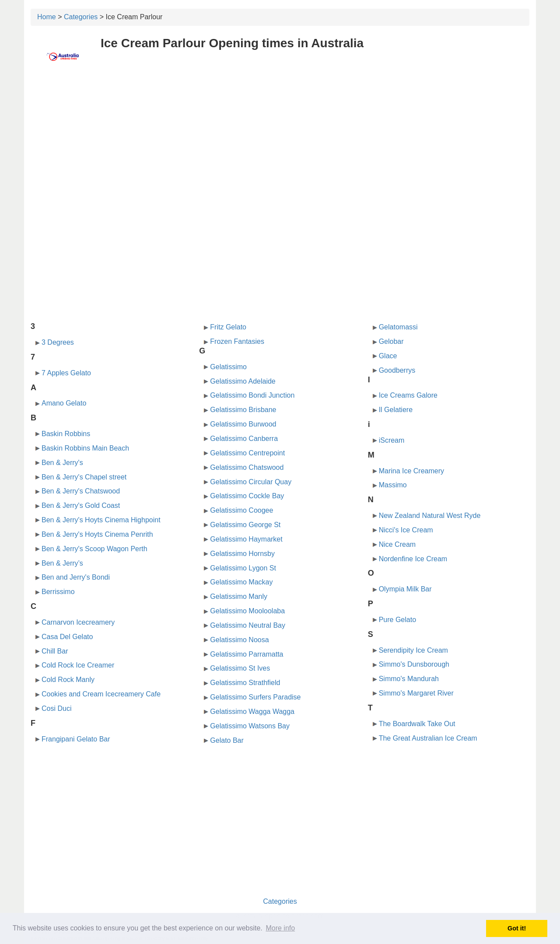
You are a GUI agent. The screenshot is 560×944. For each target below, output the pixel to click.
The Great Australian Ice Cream (428, 738)
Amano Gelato (64, 403)
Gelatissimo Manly (239, 596)
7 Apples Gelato (66, 373)
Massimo (393, 485)
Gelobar (391, 341)
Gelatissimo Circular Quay (251, 482)
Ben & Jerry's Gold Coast (81, 505)
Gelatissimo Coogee (241, 510)
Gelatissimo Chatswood (247, 467)
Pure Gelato (397, 620)
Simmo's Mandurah (409, 679)
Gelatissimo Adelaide (243, 381)
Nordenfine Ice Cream (413, 559)
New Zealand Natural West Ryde (430, 516)
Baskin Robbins (66, 434)
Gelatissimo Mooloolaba (247, 611)
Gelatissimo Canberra (244, 439)
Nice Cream (397, 544)
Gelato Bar (227, 740)
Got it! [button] (517, 928)
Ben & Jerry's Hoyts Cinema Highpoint (101, 520)
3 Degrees (58, 342)
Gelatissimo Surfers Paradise (255, 697)
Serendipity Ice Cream (413, 650)
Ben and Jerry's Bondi (76, 577)
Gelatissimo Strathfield (245, 683)
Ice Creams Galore (408, 395)
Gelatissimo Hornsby (242, 554)
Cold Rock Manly (68, 680)
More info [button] (280, 928)
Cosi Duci (56, 708)
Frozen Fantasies (237, 341)
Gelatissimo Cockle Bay (247, 496)
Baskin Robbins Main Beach (85, 448)
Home (47, 17)
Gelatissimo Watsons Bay (250, 726)
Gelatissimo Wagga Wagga (252, 711)
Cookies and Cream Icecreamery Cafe (101, 694)
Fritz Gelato (228, 327)
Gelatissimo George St (245, 525)
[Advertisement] (280, 139)
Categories (81, 17)
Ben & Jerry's (62, 463)
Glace (388, 356)
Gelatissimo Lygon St (243, 568)
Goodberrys (397, 370)
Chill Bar (55, 651)
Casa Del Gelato (67, 637)
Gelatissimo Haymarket (246, 539)
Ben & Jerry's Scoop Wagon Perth (94, 549)
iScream (392, 440)
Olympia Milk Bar (405, 589)
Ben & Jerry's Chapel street (84, 477)
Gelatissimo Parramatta (247, 654)
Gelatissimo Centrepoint (247, 453)
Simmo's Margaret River (416, 693)
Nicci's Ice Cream (406, 530)
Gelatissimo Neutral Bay (248, 625)
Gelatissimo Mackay (241, 582)
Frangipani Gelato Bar (76, 739)
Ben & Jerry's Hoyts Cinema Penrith (97, 534)
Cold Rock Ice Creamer (78, 665)
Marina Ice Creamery (411, 471)
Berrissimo (58, 592)
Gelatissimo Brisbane (243, 410)
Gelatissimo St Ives (240, 668)
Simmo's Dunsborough (414, 664)
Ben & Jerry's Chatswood (81, 491)
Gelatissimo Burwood (243, 424)
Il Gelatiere (396, 410)
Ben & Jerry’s (62, 563)
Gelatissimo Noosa (239, 640)
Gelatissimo (228, 367)
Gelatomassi (398, 327)
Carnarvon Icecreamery (78, 622)
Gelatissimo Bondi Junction (252, 395)
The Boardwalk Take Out (417, 724)
